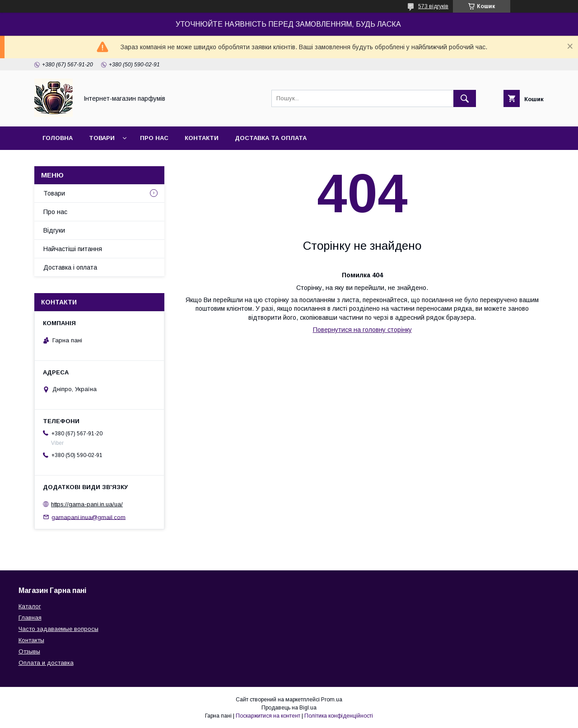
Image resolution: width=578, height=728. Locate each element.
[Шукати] (465, 98)
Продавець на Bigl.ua (289, 708)
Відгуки (54, 230)
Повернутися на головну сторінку (362, 330)
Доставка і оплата (70, 267)
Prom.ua (332, 700)
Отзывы (29, 651)
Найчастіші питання (73, 249)
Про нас (154, 138)
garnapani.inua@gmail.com (89, 517)
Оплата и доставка (46, 663)
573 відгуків (433, 6)
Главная (30, 618)
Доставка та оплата (271, 138)
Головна (58, 138)
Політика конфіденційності (339, 716)
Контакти (202, 138)
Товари (102, 138)
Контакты (31, 640)
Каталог (30, 606)
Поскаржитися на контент (268, 716)
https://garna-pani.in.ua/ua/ (87, 504)
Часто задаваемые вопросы (58, 629)
